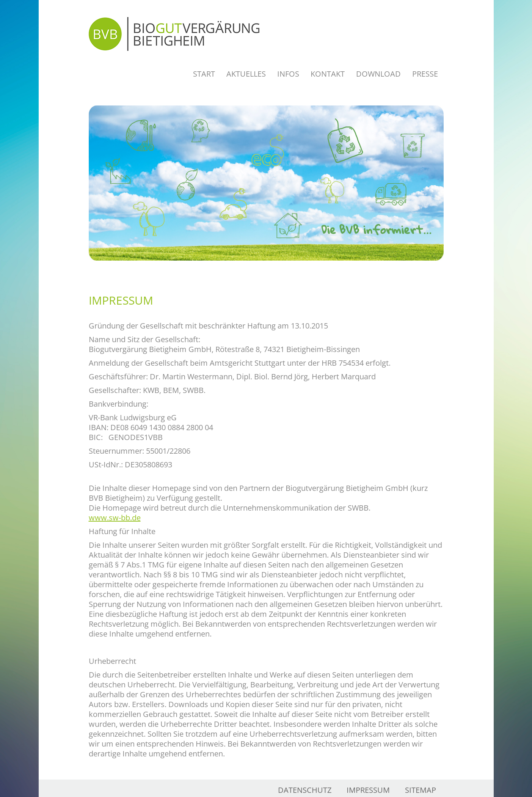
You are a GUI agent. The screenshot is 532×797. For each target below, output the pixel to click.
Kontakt (328, 74)
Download (378, 74)
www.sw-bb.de (115, 518)
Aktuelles (246, 74)
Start (204, 74)
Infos (288, 74)
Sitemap (421, 790)
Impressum (368, 790)
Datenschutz (305, 790)
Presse (425, 74)
